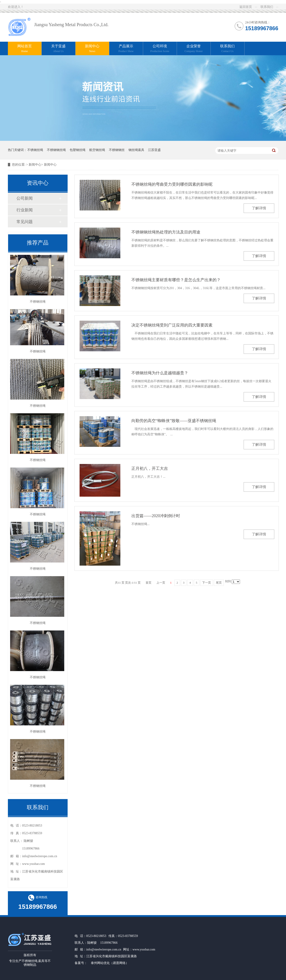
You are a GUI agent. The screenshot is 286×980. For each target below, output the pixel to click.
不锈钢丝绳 (35, 150)
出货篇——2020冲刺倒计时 (156, 516)
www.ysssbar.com (144, 949)
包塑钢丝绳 (78, 150)
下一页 (207, 583)
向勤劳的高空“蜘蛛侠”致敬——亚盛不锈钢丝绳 (174, 421)
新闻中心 (92, 49)
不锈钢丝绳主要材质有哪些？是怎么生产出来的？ (176, 280)
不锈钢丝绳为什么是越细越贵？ (160, 373)
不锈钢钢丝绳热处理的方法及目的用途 (166, 232)
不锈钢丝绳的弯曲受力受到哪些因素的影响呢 (172, 184)
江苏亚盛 (154, 150)
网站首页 (25, 49)
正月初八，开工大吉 (150, 468)
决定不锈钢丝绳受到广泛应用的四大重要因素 (172, 325)
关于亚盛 (58, 49)
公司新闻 (25, 198)
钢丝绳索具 (136, 150)
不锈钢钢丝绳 (56, 150)
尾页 (219, 583)
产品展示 (126, 49)
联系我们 (267, 7)
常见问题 (25, 222)
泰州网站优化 (100, 963)
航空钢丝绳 (97, 150)
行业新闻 (25, 210)
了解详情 (259, 208)
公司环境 (160, 49)
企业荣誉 (194, 49)
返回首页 (246, 7)
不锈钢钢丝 (117, 150)
